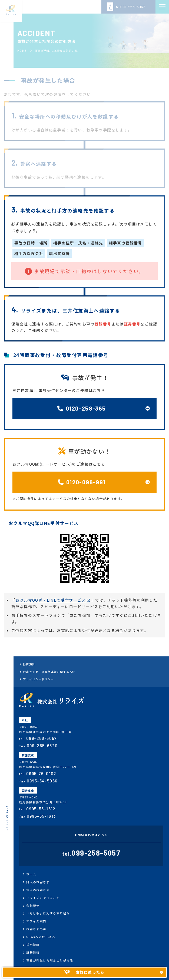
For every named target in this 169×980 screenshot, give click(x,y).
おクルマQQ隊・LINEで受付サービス (51, 600)
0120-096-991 (82, 482)
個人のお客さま (38, 882)
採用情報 (33, 945)
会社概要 (33, 906)
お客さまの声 (36, 929)
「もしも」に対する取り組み (48, 913)
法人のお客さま (38, 890)
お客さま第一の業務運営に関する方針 (49, 672)
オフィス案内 (36, 921)
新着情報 (33, 952)
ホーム (31, 874)
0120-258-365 (82, 408)
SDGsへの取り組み (41, 937)
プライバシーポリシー (38, 679)
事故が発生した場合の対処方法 (50, 960)
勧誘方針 (29, 664)
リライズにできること (43, 898)
